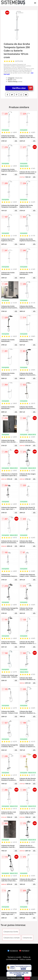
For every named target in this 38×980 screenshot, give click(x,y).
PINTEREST (24, 951)
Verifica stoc (23, 88)
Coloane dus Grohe (11, 932)
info (16, 141)
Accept (27, 978)
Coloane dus (27, 938)
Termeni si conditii (14, 957)
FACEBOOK (13, 951)
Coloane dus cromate (12, 938)
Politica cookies (25, 959)
